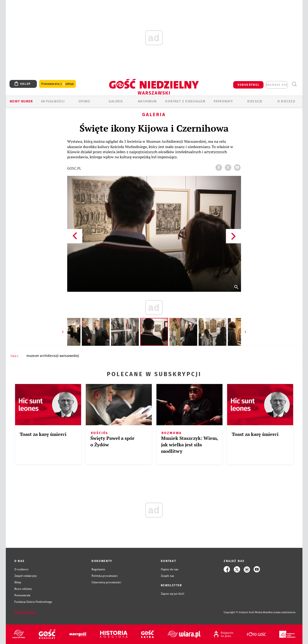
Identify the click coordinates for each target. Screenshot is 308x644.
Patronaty (223, 101)
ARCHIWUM (147, 101)
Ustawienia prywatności (106, 582)
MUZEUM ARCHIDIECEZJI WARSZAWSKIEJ (53, 356)
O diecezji (286, 101)
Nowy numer (21, 101)
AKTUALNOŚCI (53, 101)
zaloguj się (277, 85)
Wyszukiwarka (294, 84)
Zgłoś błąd (25, 612)
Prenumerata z (57, 84)
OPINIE (84, 101)
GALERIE (116, 101)
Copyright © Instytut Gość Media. (243, 612)
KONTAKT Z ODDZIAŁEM (185, 101)
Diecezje (255, 101)
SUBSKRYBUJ (248, 85)
